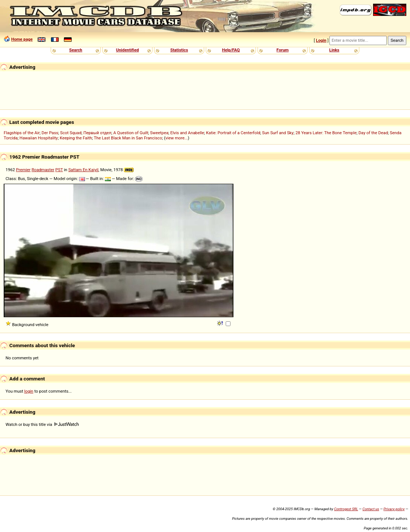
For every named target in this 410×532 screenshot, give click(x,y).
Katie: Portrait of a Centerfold (233, 133)
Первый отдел (98, 133)
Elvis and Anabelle (187, 133)
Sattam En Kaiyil (83, 170)
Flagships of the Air (22, 133)
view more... (177, 138)
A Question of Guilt (131, 133)
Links (334, 50)
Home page (22, 39)
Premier (23, 170)
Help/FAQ (231, 50)
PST (59, 170)
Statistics (179, 50)
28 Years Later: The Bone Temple (326, 133)
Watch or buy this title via (42, 424)
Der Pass (50, 133)
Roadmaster (43, 170)
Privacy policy (394, 509)
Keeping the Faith (76, 138)
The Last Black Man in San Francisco (128, 138)
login (29, 391)
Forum (283, 50)
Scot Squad (71, 133)
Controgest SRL (346, 509)
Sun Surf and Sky (278, 133)
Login (321, 40)
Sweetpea (159, 133)
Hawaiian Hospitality (39, 138)
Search (76, 50)
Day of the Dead (373, 133)
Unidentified (127, 50)
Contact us (371, 509)
